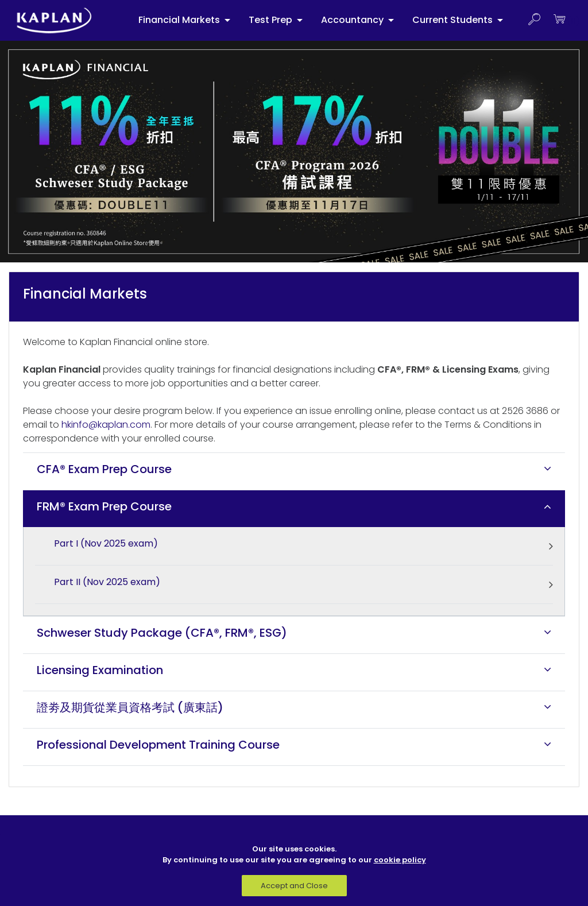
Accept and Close (294, 886)
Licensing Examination (100, 670)
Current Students (454, 20)
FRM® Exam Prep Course (104, 506)
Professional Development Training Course (158, 745)
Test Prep (272, 20)
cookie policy (400, 860)
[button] (534, 20)
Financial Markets (180, 20)
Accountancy (353, 20)
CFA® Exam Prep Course (104, 469)
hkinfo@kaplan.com (106, 425)
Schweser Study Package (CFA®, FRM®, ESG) (162, 633)
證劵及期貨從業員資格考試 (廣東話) (130, 707)
